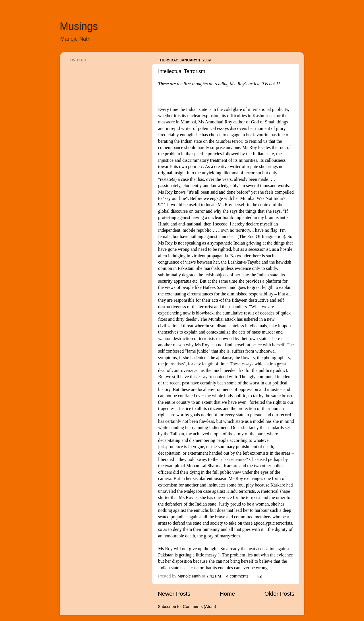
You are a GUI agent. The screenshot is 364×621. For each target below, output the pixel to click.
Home (227, 594)
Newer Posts (174, 594)
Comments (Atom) (199, 606)
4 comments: (239, 576)
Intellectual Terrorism (182, 71)
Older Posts (279, 594)
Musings (79, 26)
